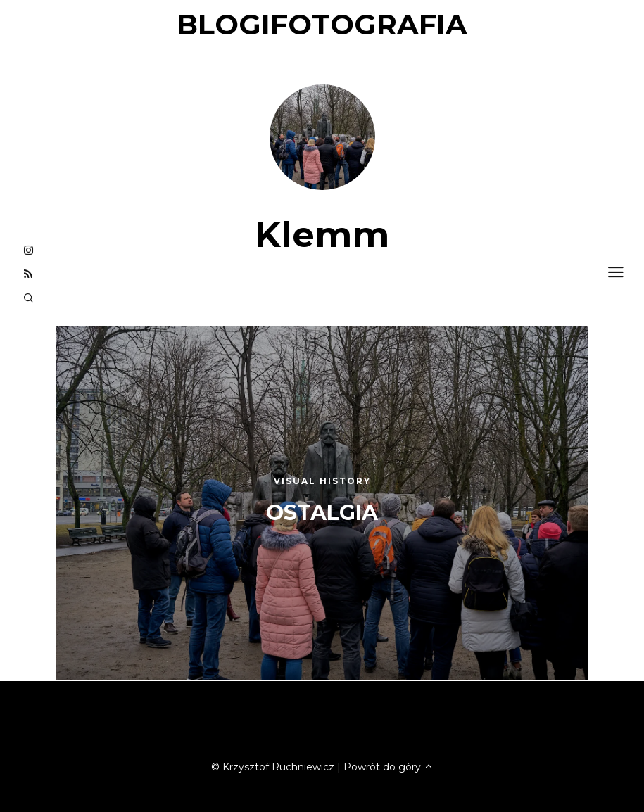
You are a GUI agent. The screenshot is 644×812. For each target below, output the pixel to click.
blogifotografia (322, 24)
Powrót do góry (389, 767)
